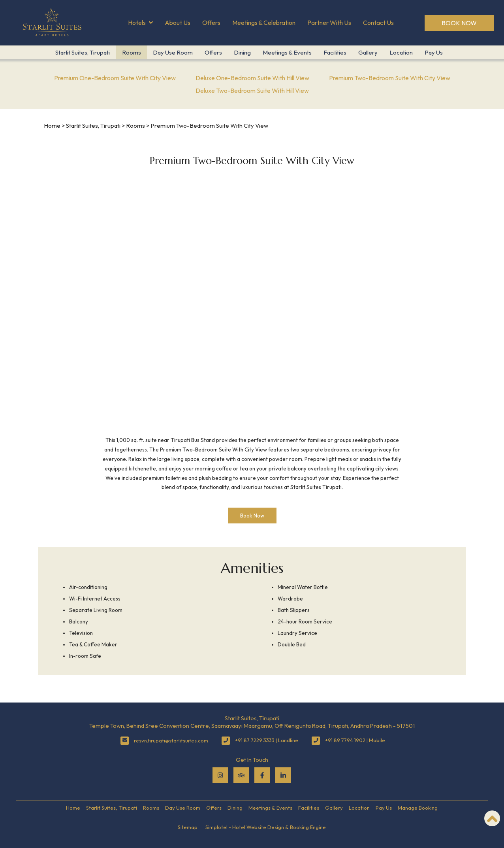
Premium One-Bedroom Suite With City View (115, 78)
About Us (178, 23)
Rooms (132, 52)
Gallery (368, 52)
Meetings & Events (287, 52)
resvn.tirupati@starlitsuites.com (171, 740)
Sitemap (188, 827)
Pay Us (434, 52)
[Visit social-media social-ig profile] (220, 775)
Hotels (140, 23)
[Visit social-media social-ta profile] (241, 775)
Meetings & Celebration (264, 23)
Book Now (459, 23)
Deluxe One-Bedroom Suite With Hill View (252, 78)
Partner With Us (329, 23)
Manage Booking (418, 808)
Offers (211, 23)
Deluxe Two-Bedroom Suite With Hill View (252, 91)
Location (401, 52)
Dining (242, 52)
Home (52, 126)
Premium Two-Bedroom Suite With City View (390, 78)
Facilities (335, 52)
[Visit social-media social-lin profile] (283, 775)
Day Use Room (173, 52)
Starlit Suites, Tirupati (83, 52)
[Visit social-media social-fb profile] (262, 775)
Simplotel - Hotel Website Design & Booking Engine (266, 827)
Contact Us (378, 23)
